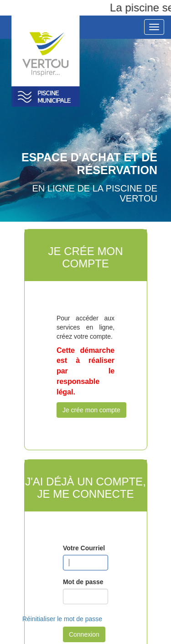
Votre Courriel (84, 548)
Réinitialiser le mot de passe (62, 619)
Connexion (84, 634)
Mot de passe (83, 582)
